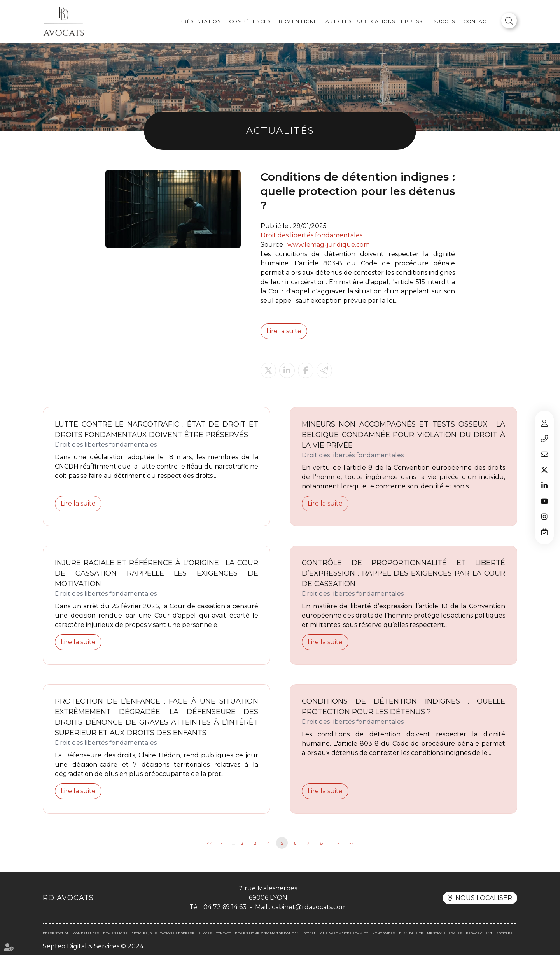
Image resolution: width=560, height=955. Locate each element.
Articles (504, 933)
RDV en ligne (298, 21)
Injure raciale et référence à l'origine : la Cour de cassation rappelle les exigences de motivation (157, 573)
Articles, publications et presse (376, 21)
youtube (544, 501)
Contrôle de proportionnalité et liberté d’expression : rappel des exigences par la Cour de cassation (403, 573)
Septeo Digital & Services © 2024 (93, 946)
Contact (476, 21)
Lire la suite (284, 331)
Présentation (200, 21)
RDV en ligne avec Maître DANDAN (267, 933)
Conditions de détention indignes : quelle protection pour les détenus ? (403, 707)
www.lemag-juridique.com (329, 245)
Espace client (544, 423)
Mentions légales (444, 933)
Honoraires (384, 933)
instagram (544, 516)
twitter (544, 470)
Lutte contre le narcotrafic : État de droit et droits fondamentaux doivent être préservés (157, 429)
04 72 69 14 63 (544, 439)
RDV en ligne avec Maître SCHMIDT (336, 933)
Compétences (250, 21)
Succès (444, 21)
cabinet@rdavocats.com (544, 454)
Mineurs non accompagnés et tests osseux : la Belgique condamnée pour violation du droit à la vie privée (403, 435)
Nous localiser (484, 898)
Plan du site (411, 933)
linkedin (544, 485)
